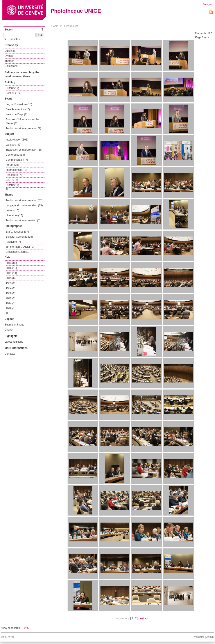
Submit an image (14, 325)
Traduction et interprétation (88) (24, 150)
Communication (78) (18, 160)
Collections (11, 66)
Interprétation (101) (17, 140)
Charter (9, 330)
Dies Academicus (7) (18, 109)
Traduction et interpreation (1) (23, 221)
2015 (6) (11, 278)
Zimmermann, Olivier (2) (20, 247)
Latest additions (14, 342)
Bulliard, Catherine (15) (19, 237)
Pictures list (71, 26)
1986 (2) (11, 293)
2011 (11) (11, 273)
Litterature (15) (14, 215)
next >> (143, 618)
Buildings (10, 51)
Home (55, 26)
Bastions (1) (13, 93)
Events (9, 56)
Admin (210, 637)
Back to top (8, 637)
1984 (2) (11, 288)
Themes (9, 61)
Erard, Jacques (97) (17, 232)
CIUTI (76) (12, 180)
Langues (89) (13, 145)
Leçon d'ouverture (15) (19, 104)
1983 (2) (11, 283)
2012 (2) (11, 298)
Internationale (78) (16, 170)
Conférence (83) (15, 155)
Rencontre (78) (14, 175)
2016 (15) (11, 268)
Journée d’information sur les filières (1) (23, 121)
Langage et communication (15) (24, 205)
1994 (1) (11, 303)
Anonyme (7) (13, 242)
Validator (199, 637)
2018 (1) (11, 308)
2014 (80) (11, 263)
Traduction (12, 39)
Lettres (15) (12, 210)
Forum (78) (12, 165)
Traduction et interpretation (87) (24, 200)
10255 (25, 628)
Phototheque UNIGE (76, 11)
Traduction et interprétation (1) (23, 128)
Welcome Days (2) (16, 114)
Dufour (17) (12, 88)
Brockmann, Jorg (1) (18, 252)
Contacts (10, 354)
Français (208, 4)
